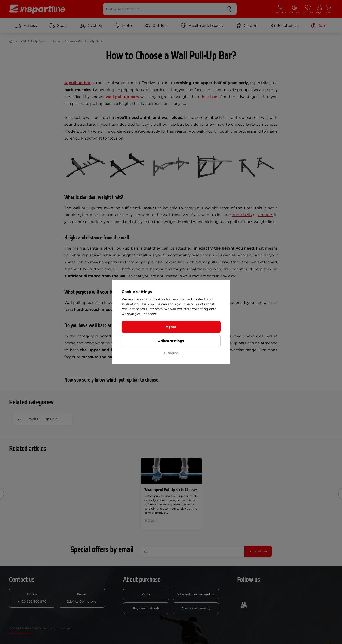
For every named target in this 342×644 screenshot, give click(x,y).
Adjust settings (171, 341)
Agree (171, 327)
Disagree (171, 353)
